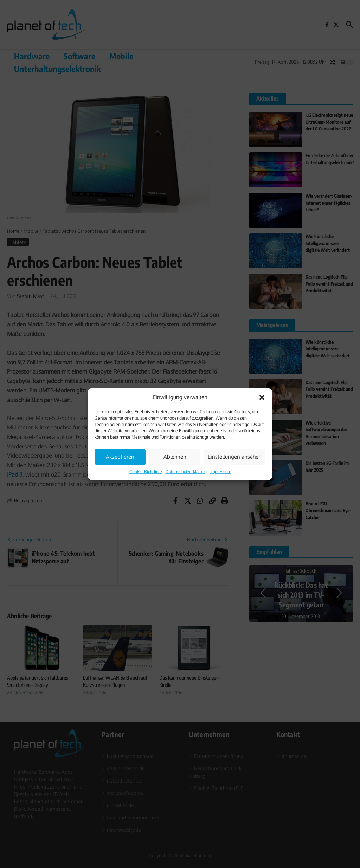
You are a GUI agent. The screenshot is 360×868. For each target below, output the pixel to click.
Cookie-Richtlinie (146, 471)
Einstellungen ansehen (235, 457)
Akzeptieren (120, 457)
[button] (262, 397)
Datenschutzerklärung (186, 471)
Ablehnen (175, 457)
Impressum (221, 471)
